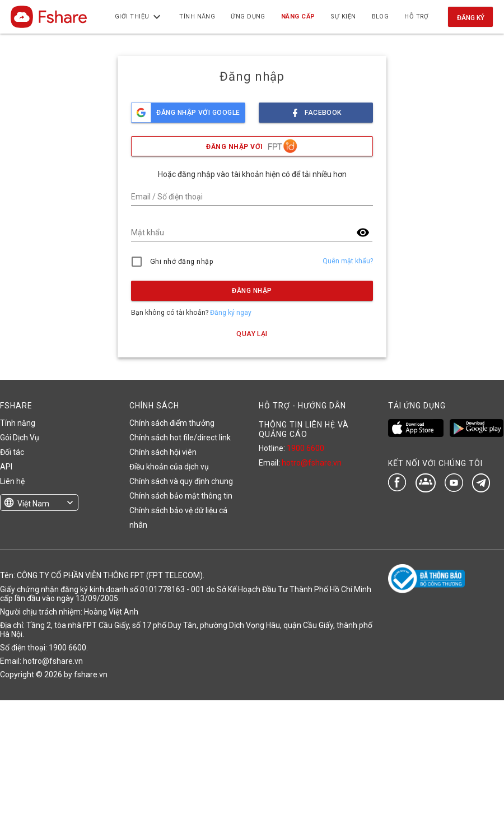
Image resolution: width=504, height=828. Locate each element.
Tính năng (18, 423)
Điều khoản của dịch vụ (169, 467)
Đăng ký (471, 18)
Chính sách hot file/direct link (180, 438)
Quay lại (252, 334)
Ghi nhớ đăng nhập (182, 262)
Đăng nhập (252, 291)
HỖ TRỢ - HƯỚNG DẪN (302, 406)
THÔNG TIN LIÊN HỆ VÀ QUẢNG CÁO (304, 429)
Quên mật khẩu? (348, 261)
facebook (316, 110)
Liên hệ (12, 481)
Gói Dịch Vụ (20, 438)
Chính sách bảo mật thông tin (181, 496)
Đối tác (12, 452)
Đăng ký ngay (231, 313)
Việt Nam (33, 504)
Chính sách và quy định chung (181, 481)
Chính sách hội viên (163, 452)
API (6, 467)
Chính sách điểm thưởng (172, 423)
